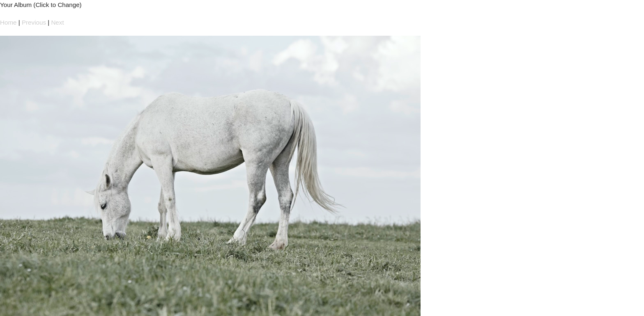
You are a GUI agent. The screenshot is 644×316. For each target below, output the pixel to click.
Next (57, 22)
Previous (34, 22)
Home (8, 22)
